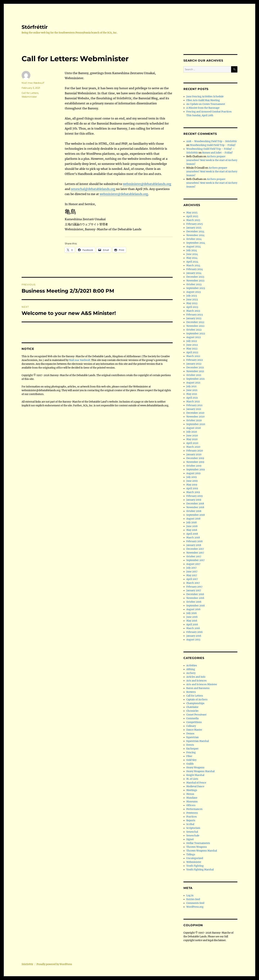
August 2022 (194, 337)
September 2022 (196, 334)
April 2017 (192, 579)
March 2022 (193, 356)
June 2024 (192, 254)
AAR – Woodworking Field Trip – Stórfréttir (212, 141)
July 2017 (191, 568)
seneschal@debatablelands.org (93, 189)
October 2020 (194, 420)
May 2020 (192, 439)
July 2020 (192, 432)
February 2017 (194, 587)
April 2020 (192, 443)
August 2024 (194, 247)
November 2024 (195, 235)
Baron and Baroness (198, 688)
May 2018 (192, 530)
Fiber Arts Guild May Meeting (203, 100)
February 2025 (195, 224)
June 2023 (192, 300)
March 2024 (193, 266)
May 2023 (192, 303)
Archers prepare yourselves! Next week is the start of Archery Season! (212, 160)
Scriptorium (193, 828)
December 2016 (195, 594)
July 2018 (191, 522)
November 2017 (195, 553)
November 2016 (195, 598)
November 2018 (195, 507)
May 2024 (192, 258)
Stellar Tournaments (198, 843)
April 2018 (192, 534)
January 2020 (194, 454)
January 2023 (194, 318)
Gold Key (191, 760)
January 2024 (194, 273)
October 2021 (194, 375)
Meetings (192, 790)
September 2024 (196, 243)
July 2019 (192, 477)
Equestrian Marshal (198, 741)
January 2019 (194, 500)
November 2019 (195, 462)
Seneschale (193, 836)
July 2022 (192, 341)
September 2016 (196, 606)
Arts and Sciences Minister (202, 684)
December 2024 (195, 232)
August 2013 (193, 640)
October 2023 (194, 284)
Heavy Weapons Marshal (200, 771)
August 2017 (193, 564)
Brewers (191, 692)
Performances (194, 809)
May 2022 (192, 349)
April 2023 (192, 307)
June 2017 (192, 572)
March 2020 (193, 447)
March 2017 (193, 583)
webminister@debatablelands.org (147, 184)
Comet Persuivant (196, 715)
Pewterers (192, 813)
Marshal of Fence (196, 783)
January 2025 (194, 228)
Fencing (191, 752)
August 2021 (193, 383)
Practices (192, 817)
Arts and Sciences (196, 681)
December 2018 (195, 504)
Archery (191, 673)
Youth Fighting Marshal (200, 870)
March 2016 (193, 628)
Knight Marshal (195, 775)
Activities (192, 666)
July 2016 (192, 613)
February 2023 (195, 315)
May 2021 (192, 394)
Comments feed (195, 903)
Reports (191, 820)
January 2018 (194, 545)
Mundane (192, 798)
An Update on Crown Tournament (206, 104)
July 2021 (191, 386)
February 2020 (195, 451)
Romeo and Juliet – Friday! (217, 153)
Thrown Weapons (197, 847)
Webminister (29, 97)
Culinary (191, 726)
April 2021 (192, 398)
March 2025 (193, 220)
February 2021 (194, 405)
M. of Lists (192, 779)
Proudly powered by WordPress (54, 964)
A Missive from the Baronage (203, 108)
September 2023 (196, 288)
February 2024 (195, 269)
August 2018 (193, 519)
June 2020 (192, 436)
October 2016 (194, 602)
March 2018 (193, 538)
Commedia (192, 718)
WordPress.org (195, 907)
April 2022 (192, 352)
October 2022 (194, 330)
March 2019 (193, 492)
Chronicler (192, 711)
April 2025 (192, 216)
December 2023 (195, 277)
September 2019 (196, 470)
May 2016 (192, 621)
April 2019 (192, 488)
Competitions (194, 722)
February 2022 (195, 360)
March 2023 (193, 311)
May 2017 (192, 575)
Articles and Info (196, 677)
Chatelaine (192, 707)
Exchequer (192, 749)
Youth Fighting (195, 866)
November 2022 (195, 326)
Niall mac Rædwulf (33, 83)
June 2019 (192, 481)
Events (190, 745)
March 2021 (193, 402)
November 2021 (195, 371)
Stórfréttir (35, 27)
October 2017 (194, 556)
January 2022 (194, 364)
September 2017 (196, 560)
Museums (192, 802)
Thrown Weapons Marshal (202, 851)
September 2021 (196, 379)
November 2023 (195, 281)
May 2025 (192, 213)
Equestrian (193, 737)
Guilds (190, 764)
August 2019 (193, 473)
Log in (190, 896)
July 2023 (192, 296)
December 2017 (195, 549)
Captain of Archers (197, 700)
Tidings (191, 854)
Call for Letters (30, 93)
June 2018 (192, 526)
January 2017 (194, 591)
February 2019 (195, 496)
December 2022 (195, 322)
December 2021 (195, 368)
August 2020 (194, 428)
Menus (190, 794)
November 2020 (195, 417)
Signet (190, 839)
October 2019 (194, 466)
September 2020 (196, 424)
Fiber (189, 756)
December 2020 (195, 413)
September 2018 (196, 515)
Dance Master (194, 730)
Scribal (190, 824)
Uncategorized (195, 858)
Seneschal (192, 832)
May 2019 (192, 485)
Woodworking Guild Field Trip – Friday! (213, 145)
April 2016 (192, 625)
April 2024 (192, 262)
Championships (195, 703)
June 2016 (192, 617)
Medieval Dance (195, 786)
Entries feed (193, 899)
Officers (191, 805)
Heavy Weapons (195, 768)
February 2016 (195, 632)
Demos (190, 734)
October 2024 (194, 239)
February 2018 (194, 541)
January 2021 (194, 409)
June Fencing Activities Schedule (205, 97)
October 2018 (194, 511)
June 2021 (192, 390)
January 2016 (194, 636)
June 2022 (192, 345)
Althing (191, 669)
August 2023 (193, 292)
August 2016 (193, 609)
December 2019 (195, 458)
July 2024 (192, 250)
